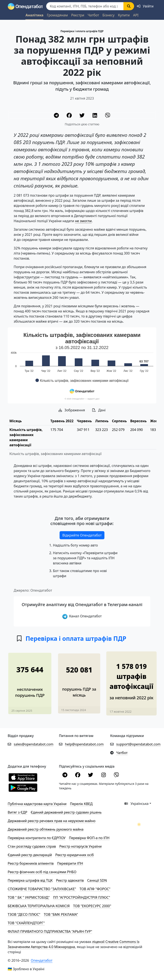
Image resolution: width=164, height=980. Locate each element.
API (136, 15)
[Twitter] (82, 116)
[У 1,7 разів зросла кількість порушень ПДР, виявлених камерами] (79, 680)
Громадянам (57, 15)
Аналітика (34, 15)
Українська (137, 804)
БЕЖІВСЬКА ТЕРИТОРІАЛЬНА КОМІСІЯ (39, 906)
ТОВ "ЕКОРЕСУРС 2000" (92, 906)
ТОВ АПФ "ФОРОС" (95, 889)
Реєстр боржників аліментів (31, 863)
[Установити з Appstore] (23, 777)
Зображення (72, 410)
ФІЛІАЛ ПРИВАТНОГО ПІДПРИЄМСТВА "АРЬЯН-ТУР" (50, 931)
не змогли (83, 221)
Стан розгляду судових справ (32, 846)
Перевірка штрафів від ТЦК (30, 880)
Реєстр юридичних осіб (75, 855)
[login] (145, 6)
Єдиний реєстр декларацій (30, 855)
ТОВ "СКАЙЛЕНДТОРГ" (26, 923)
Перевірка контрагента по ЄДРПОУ (37, 838)
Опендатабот (42, 960)
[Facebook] (70, 116)
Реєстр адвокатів (70, 880)
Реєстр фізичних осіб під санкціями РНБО (42, 872)
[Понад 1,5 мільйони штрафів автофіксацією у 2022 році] (131, 679)
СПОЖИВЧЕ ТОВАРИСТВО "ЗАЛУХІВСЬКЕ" (42, 889)
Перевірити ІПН (70, 863)
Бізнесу (108, 15)
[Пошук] (85, 6)
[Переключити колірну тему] (139, 824)
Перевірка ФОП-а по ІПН (89, 838)
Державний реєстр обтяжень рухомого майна (46, 829)
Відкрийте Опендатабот (82, 535)
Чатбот (93, 15)
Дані (99, 410)
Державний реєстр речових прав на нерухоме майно (52, 821)
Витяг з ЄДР (18, 812)
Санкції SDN (97, 880)
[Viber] (108, 116)
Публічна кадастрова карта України (37, 804)
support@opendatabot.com (138, 744)
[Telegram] (57, 116)
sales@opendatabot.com (34, 744)
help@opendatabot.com (84, 744)
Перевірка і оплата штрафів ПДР (82, 31)
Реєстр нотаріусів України (81, 846)
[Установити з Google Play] (23, 787)
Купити (124, 15)
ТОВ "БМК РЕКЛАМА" (61, 914)
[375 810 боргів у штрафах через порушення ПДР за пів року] (30, 680)
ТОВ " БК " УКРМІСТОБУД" (29, 897)
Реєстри (78, 15)
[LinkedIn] (95, 116)
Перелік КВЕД (81, 804)
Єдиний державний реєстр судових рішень (66, 812)
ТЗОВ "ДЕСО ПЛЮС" (24, 914)
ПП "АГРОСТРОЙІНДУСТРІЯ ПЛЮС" (82, 897)
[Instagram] (104, 775)
